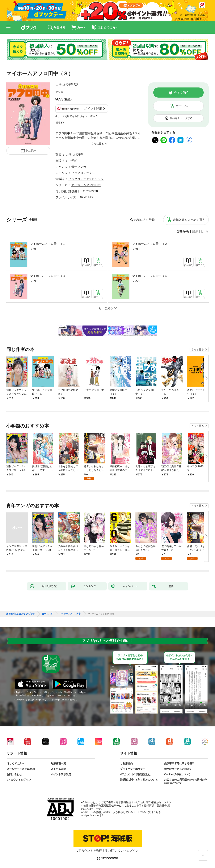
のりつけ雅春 (64, 85)
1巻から (183, 232)
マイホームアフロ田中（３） (49, 276)
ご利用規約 (126, 763)
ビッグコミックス (83, 173)
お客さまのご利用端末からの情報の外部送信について (186, 781)
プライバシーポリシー (133, 769)
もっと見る (198, 349)
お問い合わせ (14, 774)
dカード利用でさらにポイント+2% (75, 116)
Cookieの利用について (177, 774)
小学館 (73, 161)
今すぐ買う (182, 93)
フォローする (76, 85)
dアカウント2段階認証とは (135, 774)
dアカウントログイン (19, 780)
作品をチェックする (181, 118)
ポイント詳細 (93, 108)
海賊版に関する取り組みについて (139, 780)
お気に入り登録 (144, 220)
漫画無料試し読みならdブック (21, 614)
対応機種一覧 (58, 763)
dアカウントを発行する (92, 851)
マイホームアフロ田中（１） (49, 244)
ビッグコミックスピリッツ (86, 179)
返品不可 (60, 123)
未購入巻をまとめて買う (189, 220)
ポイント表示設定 (61, 774)
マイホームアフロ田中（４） (151, 276)
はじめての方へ (16, 763)
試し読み (31, 151)
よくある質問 (58, 769)
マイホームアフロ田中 (86, 185)
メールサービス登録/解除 (21, 769)
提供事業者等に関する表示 (179, 763)
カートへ (182, 106)
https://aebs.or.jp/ (93, 815)
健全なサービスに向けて (178, 769)
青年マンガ (79, 167)
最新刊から (200, 232)
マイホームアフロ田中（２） (151, 244)
